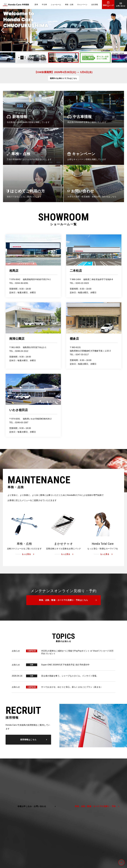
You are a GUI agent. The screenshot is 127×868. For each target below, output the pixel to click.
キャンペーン (82, 5)
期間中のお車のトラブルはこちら (63, 78)
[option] (63, 30)
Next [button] (124, 30)
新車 (36, 5)
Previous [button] (3, 30)
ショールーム (56, 5)
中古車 (44, 5)
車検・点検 (69, 5)
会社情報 (95, 5)
